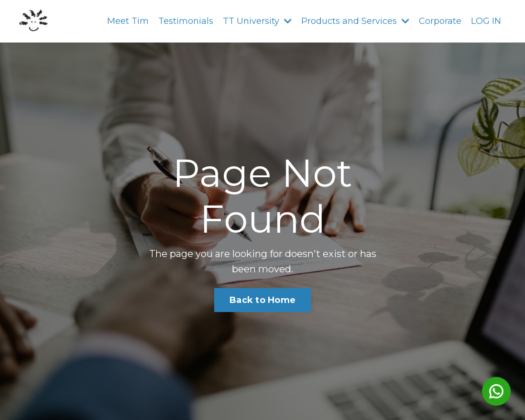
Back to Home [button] (262, 300)
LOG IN (486, 21)
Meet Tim (128, 21)
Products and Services (355, 21)
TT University (257, 21)
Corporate (440, 21)
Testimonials (186, 21)
